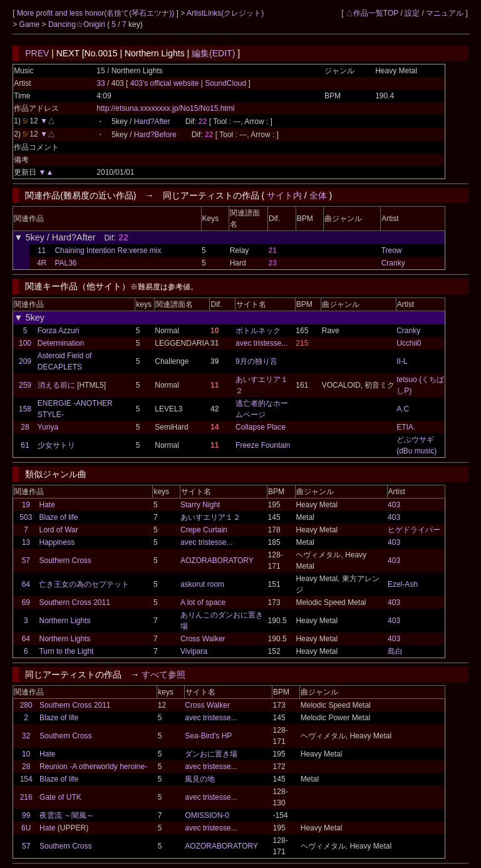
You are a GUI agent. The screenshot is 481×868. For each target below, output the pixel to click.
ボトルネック (258, 331)
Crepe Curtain (204, 530)
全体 (318, 195)
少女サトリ (56, 445)
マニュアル (445, 13)
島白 (395, 651)
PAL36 (65, 263)
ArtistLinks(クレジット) (225, 13)
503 (26, 517)
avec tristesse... (261, 343)
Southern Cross (65, 561)
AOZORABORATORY (217, 561)
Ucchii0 (409, 343)
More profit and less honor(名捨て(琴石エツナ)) (97, 13)
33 (101, 83)
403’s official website (166, 83)
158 (25, 409)
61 (25, 445)
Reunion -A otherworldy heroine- (93, 767)
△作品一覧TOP (372, 13)
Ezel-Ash (403, 584)
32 (26, 736)
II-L (402, 361)
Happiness (57, 542)
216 (26, 797)
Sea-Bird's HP (208, 736)
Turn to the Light (66, 651)
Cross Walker (203, 639)
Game (31, 24)
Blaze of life (58, 517)
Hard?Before (155, 135)
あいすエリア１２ (210, 517)
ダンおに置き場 (211, 754)
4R (42, 263)
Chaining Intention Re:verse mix (108, 251)
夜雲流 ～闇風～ (67, 815)
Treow (392, 251)
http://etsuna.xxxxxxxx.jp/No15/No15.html (165, 108)
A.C (403, 409)
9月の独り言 (256, 361)
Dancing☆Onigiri (78, 24)
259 (25, 385)
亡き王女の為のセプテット (84, 584)
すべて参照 (163, 674)
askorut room (202, 584)
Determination (61, 343)
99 (26, 815)
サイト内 (284, 195)
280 (26, 705)
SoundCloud (226, 83)
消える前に (56, 385)
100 (25, 343)
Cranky (393, 263)
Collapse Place (261, 427)
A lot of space (203, 602)
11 (42, 251)
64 (26, 584)
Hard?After (152, 121)
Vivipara (194, 651)
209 (25, 361)
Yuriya (48, 427)
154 (26, 779)
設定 (412, 13)
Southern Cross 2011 (74, 602)
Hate (47, 505)
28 (25, 427)
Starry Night (200, 505)
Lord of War (58, 530)
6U (26, 828)
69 (26, 602)
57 (26, 561)
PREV (37, 53)
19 (26, 505)
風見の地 (200, 779)
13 (26, 542)
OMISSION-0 (207, 815)
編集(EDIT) (213, 53)
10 (26, 754)
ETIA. (406, 427)
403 (394, 505)
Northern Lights (65, 621)
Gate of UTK (60, 797)
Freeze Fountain (263, 445)
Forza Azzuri (59, 331)
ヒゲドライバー (414, 530)
